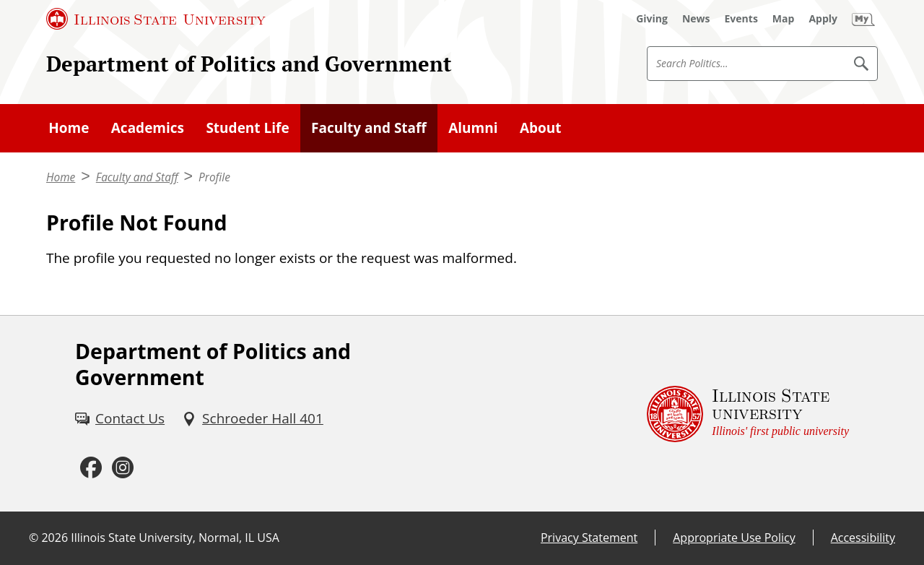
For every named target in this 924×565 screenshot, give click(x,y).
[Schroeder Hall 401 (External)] (253, 418)
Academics (148, 128)
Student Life (247, 128)
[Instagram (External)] (123, 468)
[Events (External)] (741, 19)
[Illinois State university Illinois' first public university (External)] (748, 414)
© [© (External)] (34, 538)
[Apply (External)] (823, 19)
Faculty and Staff (369, 128)
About (541, 128)
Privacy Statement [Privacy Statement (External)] (589, 538)
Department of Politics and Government (249, 64)
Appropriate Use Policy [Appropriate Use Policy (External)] (734, 538)
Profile (214, 177)
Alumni (473, 128)
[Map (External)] (784, 19)
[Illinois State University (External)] (156, 19)
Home (69, 128)
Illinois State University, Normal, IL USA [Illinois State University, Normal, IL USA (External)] (175, 538)
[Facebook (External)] (91, 468)
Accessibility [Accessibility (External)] (863, 538)
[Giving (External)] (652, 19)
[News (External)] (696, 19)
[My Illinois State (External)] (863, 19)
